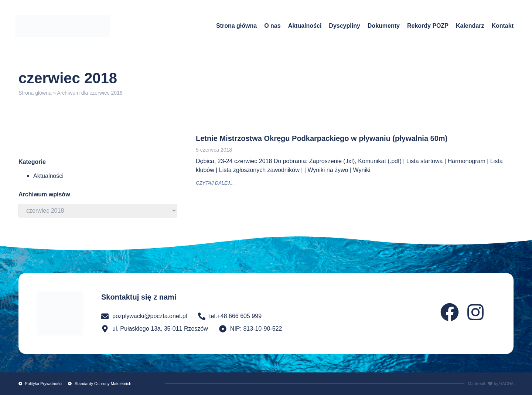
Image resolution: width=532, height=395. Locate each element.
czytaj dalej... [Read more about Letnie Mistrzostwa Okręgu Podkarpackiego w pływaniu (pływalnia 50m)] (215, 183)
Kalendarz (470, 26)
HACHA (506, 384)
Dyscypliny (344, 26)
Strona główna (236, 26)
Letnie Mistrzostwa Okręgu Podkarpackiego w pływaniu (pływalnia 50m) (322, 138)
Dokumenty (384, 26)
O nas (272, 26)
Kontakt (502, 26)
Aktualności (305, 26)
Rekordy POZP (428, 26)
